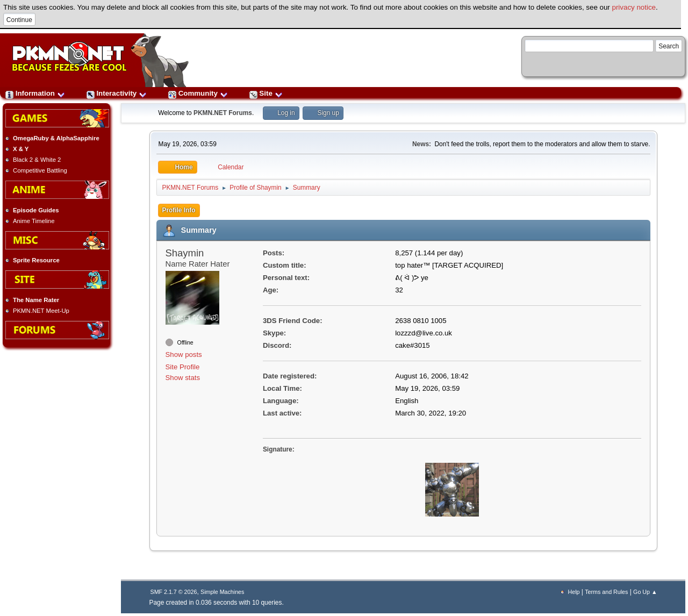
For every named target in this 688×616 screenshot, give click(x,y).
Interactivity (117, 93)
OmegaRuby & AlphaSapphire (56, 138)
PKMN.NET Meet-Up (41, 311)
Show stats (183, 378)
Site (266, 93)
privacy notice (634, 7)
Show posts (184, 354)
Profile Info (179, 210)
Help (574, 592)
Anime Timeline (34, 221)
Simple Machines (222, 592)
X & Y (21, 149)
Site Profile (183, 367)
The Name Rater (36, 300)
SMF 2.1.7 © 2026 (174, 592)
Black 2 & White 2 (37, 160)
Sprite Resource (36, 260)
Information (35, 93)
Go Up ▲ (645, 592)
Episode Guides (36, 210)
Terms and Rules (606, 592)
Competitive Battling (40, 170)
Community (198, 93)
